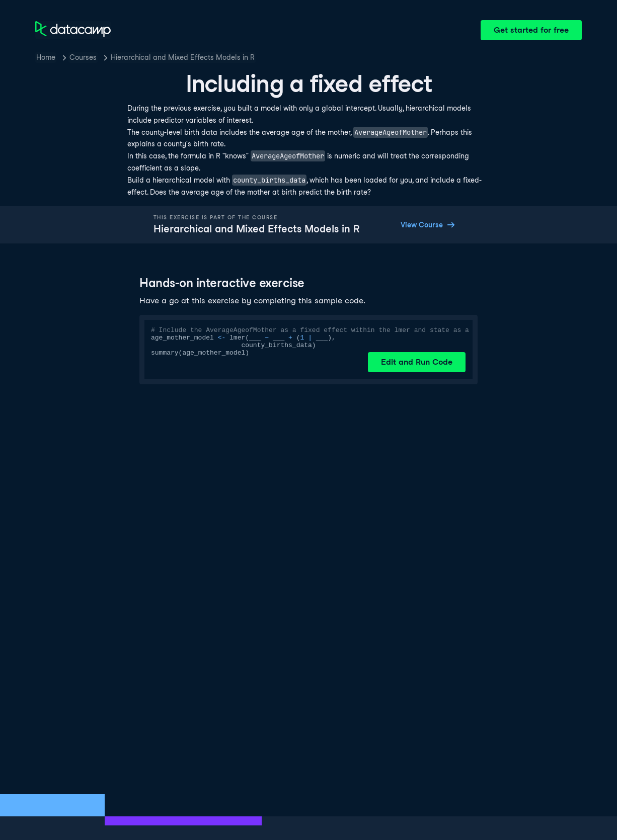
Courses (83, 57)
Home (46, 57)
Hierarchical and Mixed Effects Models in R (183, 57)
